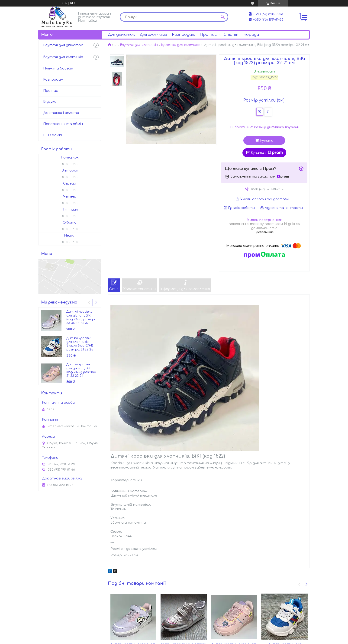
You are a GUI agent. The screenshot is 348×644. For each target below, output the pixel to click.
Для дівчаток (121, 35)
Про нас (208, 35)
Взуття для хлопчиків (139, 45)
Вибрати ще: (264, 127)
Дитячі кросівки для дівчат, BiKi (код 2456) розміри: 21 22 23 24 (81, 370)
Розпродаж (183, 35)
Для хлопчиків (153, 35)
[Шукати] (222, 17)
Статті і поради (241, 35)
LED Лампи (53, 135)
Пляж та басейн (58, 68)
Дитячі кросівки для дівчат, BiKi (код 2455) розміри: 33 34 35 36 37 (82, 317)
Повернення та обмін (63, 124)
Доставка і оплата (61, 113)
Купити (267, 141)
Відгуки (50, 102)
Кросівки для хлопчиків (181, 45)
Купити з (267, 153)
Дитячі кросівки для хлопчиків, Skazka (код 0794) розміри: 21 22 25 (80, 344)
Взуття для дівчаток (63, 45)
